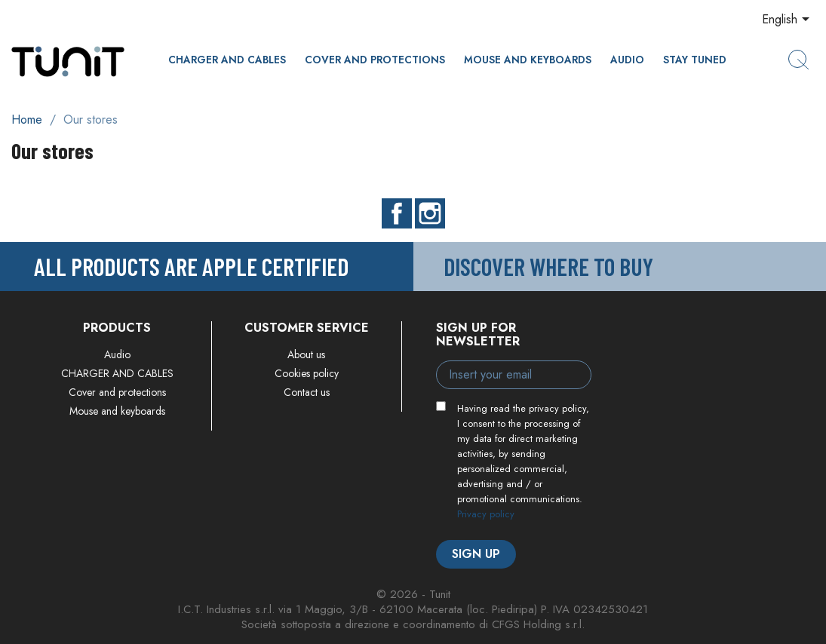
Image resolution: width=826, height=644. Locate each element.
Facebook (397, 213)
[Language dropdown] (788, 20)
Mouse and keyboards (528, 60)
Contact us (307, 392)
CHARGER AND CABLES (227, 60)
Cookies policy (307, 373)
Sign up (476, 554)
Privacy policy (486, 514)
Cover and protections (375, 60)
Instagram (430, 213)
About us (306, 354)
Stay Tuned (695, 60)
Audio (627, 60)
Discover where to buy (548, 266)
